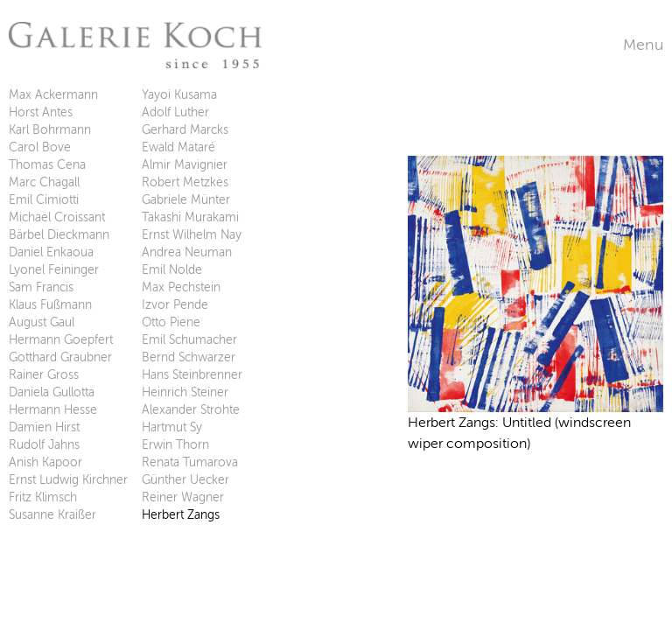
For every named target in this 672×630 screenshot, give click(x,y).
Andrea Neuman (187, 252)
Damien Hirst (44, 427)
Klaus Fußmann (50, 305)
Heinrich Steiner (185, 392)
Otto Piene (171, 322)
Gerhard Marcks (185, 130)
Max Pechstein (181, 287)
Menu (643, 45)
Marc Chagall (44, 182)
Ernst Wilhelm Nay (192, 235)
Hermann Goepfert (61, 340)
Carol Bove (40, 147)
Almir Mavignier (185, 165)
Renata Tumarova (190, 462)
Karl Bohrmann (50, 130)
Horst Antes (41, 112)
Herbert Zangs (181, 515)
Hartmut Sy (172, 427)
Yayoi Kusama (179, 95)
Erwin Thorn (175, 445)
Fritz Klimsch (43, 497)
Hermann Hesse (53, 410)
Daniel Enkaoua (51, 252)
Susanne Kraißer (52, 515)
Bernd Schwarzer (189, 357)
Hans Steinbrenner (192, 375)
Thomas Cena (47, 165)
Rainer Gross (44, 375)
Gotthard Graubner (60, 357)
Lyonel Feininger (54, 270)
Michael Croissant (57, 217)
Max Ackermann (53, 95)
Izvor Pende (175, 305)
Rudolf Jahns (44, 445)
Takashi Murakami (190, 217)
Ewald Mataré (178, 147)
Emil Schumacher (189, 340)
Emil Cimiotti (44, 200)
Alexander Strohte (191, 410)
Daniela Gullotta (52, 392)
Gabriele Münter (186, 200)
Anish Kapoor (45, 462)
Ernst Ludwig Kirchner (68, 480)
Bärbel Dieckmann (59, 235)
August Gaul (42, 322)
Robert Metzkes (185, 182)
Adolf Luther (175, 112)
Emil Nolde (172, 270)
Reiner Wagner (183, 497)
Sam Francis (41, 287)
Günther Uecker (185, 480)
